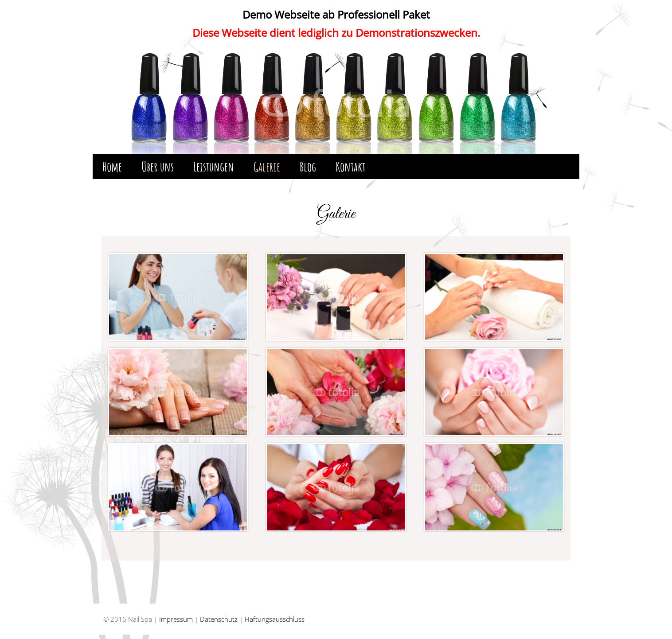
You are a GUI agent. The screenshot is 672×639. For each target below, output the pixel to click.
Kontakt (350, 167)
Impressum (176, 619)
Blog (308, 167)
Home (112, 167)
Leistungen (214, 167)
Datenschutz (219, 619)
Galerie (267, 167)
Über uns (158, 167)
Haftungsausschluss (275, 619)
